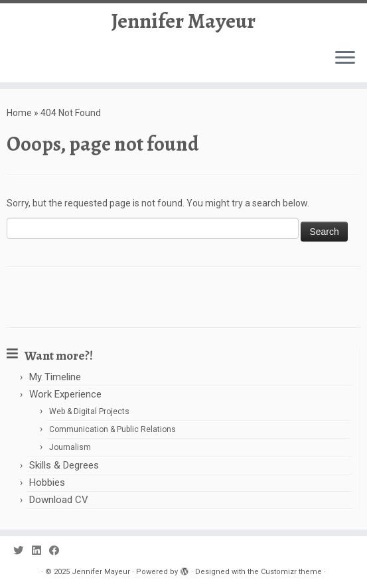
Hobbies (47, 482)
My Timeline (55, 377)
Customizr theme (291, 572)
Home (19, 113)
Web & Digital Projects (89, 411)
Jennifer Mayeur (183, 21)
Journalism (70, 447)
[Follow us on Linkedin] (40, 551)
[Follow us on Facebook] (58, 551)
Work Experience (65, 394)
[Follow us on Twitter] (23, 551)
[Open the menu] (345, 58)
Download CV (59, 500)
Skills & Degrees (64, 465)
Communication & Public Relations (112, 429)
